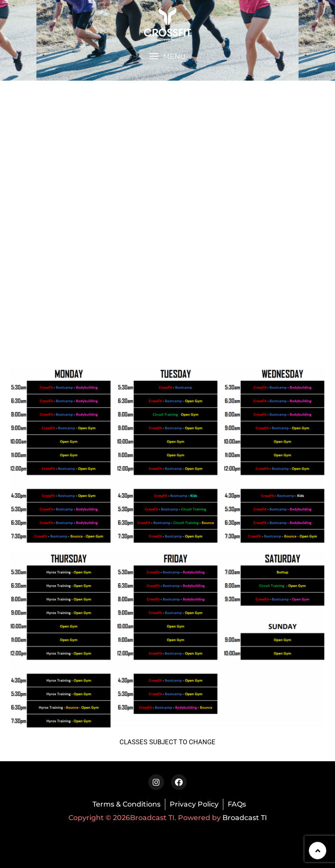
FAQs (237, 804)
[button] (167, 56)
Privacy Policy (194, 804)
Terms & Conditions (126, 804)
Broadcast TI (245, 818)
